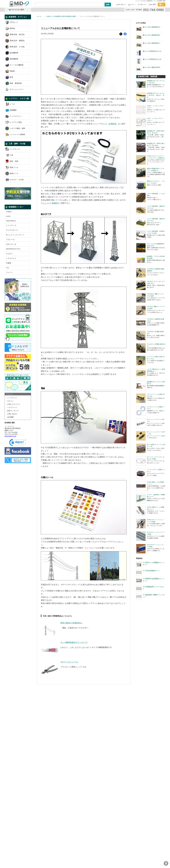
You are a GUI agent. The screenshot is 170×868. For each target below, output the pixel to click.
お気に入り (142, 5)
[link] (18, 443)
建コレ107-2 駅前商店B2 (152, 35)
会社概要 (10, 417)
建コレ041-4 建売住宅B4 (152, 67)
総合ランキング (13, 411)
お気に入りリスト (14, 404)
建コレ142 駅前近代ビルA (152, 51)
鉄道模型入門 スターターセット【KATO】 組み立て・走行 (156, 95)
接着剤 (55, 203)
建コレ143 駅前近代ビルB (152, 59)
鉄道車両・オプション (18, 17)
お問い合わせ (12, 414)
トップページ (12, 398)
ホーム (39, 16)
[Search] (70, 4)
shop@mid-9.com (10, 436)
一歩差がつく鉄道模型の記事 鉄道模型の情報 (60, 16)
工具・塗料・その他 (17, 144)
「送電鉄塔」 (113, 124)
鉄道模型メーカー (16, 207)
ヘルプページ (12, 407)
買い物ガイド (121, 5)
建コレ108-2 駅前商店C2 (152, 43)
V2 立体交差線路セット (151, 571)
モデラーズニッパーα (69, 662)
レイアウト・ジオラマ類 (19, 99)
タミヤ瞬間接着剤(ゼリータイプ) (74, 642)
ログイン (132, 5)
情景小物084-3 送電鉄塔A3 (71, 623)
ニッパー (46, 203)
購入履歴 (152, 5)
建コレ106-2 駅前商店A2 (152, 27)
